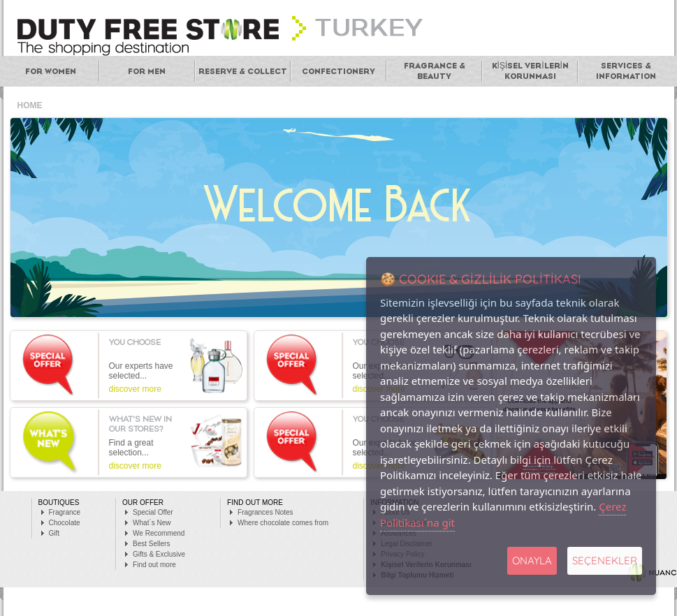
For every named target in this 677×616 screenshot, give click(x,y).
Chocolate (65, 523)
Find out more (154, 565)
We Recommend (159, 533)
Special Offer (153, 512)
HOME (30, 105)
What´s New (152, 523)
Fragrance (65, 512)
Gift (54, 533)
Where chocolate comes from (283, 523)
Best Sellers (151, 544)
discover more (135, 389)
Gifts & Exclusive (159, 554)
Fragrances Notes (265, 512)
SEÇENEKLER (605, 560)
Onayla (532, 560)
